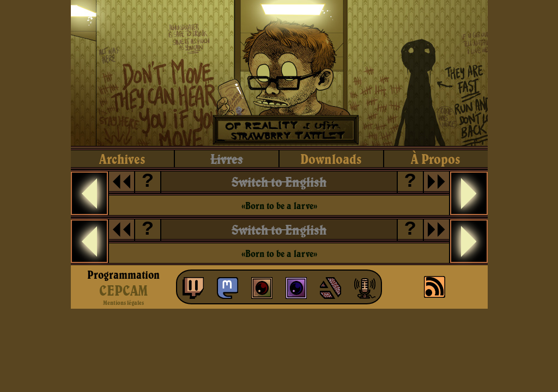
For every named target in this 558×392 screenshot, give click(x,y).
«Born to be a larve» (279, 206)
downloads (331, 159)
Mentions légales (123, 303)
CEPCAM (123, 290)
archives (122, 159)
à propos (436, 159)
